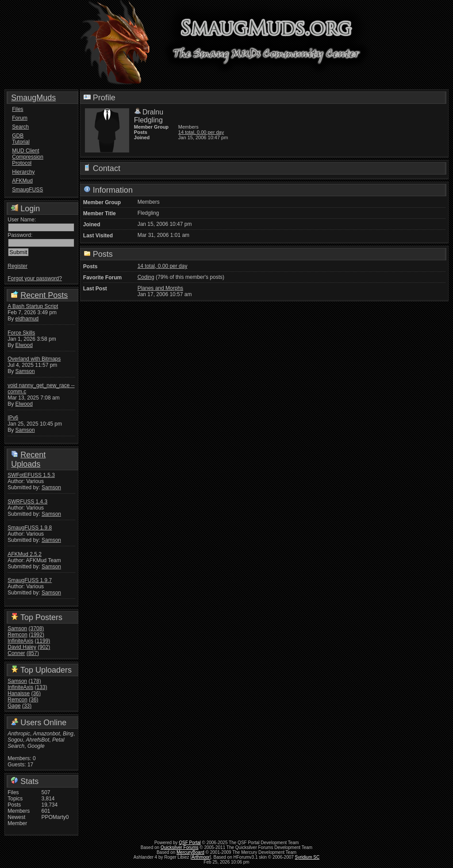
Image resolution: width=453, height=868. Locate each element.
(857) (33, 653)
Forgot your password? (35, 278)
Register (17, 266)
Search (20, 127)
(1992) (36, 635)
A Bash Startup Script (33, 306)
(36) (36, 693)
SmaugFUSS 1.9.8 (30, 528)
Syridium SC (307, 857)
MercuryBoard (190, 852)
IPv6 (13, 418)
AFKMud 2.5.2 (25, 554)
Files (17, 109)
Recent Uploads (28, 459)
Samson (25, 371)
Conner (16, 653)
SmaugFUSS (27, 190)
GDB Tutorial (21, 139)
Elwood (24, 345)
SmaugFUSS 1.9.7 (30, 580)
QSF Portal (190, 843)
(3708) (36, 628)
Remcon (17, 635)
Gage (14, 706)
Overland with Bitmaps (34, 359)
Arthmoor (201, 857)
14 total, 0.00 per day (201, 132)
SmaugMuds (33, 98)
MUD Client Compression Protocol (27, 157)
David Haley (22, 647)
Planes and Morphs (160, 288)
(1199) (43, 641)
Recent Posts (44, 295)
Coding (146, 277)
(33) (27, 706)
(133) (41, 687)
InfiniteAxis (20, 641)
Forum (20, 118)
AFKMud (22, 181)
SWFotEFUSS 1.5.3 (31, 475)
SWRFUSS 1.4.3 (27, 502)
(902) (44, 647)
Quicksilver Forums (180, 847)
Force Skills (21, 333)
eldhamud (27, 319)
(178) (35, 681)
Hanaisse (19, 693)
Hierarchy (23, 172)
